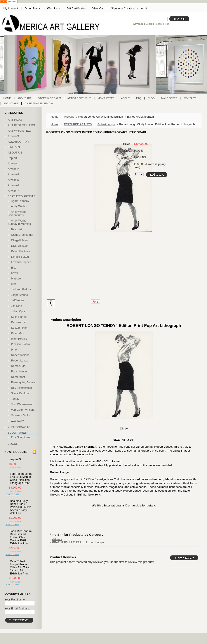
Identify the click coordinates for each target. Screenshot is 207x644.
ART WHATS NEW (20, 131)
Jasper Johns (20, 295)
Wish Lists (53, 8)
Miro (14, 284)
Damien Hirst (19, 322)
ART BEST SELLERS (21, 125)
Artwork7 (13, 191)
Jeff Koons (18, 300)
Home (55, 117)
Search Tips (162, 24)
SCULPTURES (17, 433)
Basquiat (17, 229)
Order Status (32, 8)
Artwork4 (13, 174)
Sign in (115, 8)
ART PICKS (15, 120)
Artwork (13, 163)
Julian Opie (18, 311)
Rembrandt (18, 377)
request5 (15, 459)
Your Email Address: (17, 608)
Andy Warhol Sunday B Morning (19, 222)
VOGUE (13, 444)
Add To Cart (12, 494)
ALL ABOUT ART (19, 142)
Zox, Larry (17, 421)
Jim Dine (17, 306)
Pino (14, 350)
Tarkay (15, 399)
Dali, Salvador (20, 246)
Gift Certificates (76, 8)
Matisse (16, 278)
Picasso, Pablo (20, 344)
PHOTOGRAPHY (19, 427)
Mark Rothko (19, 339)
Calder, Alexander (22, 235)
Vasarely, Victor (21, 415)
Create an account (135, 8)
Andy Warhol (19, 206)
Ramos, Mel (19, 366)
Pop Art (12, 158)
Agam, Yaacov (20, 201)
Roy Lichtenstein (22, 388)
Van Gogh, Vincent (23, 410)
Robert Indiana (20, 355)
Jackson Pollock (21, 289)
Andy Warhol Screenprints (17, 213)
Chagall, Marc (20, 240)
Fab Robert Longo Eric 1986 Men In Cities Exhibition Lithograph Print (21, 478)
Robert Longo (20, 360)
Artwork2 (13, 169)
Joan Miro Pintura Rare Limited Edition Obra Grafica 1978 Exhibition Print (21, 537)
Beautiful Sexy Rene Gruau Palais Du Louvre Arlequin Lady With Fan (21, 507)
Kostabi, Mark (20, 328)
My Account (11, 8)
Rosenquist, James (23, 382)
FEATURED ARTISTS (22, 196)
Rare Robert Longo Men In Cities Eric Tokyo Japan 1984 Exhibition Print (20, 567)
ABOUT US (15, 153)
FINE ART (14, 147)
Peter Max (18, 333)
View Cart (98, 8)
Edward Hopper (21, 262)
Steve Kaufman (21, 393)
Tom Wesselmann (22, 404)
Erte (14, 268)
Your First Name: (15, 599)
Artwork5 (13, 180)
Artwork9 (13, 136)
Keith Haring (19, 317)
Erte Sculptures (21, 437)
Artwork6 (13, 185)
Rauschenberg (20, 371)
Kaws (15, 273)
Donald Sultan (20, 257)
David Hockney (21, 251)
